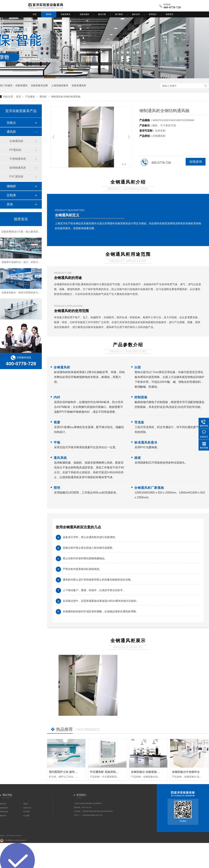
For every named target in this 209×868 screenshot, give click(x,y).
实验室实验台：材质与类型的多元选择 (22, 293)
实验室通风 (84, 14)
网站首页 (3, 804)
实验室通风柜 (79, 85)
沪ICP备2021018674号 (14, 836)
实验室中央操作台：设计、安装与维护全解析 (26, 263)
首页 (35, 14)
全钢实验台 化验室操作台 (147, 772)
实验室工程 (27, 808)
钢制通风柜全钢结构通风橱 (66, 97)
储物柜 (11, 186)
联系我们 (153, 14)
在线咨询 (196, 162)
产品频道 (30, 97)
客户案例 (119, 14)
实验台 (11, 123)
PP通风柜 (15, 150)
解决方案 (102, 14)
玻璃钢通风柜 (18, 168)
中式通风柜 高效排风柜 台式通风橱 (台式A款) (118, 772)
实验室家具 (66, 14)
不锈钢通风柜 (18, 159)
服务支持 (136, 14)
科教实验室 (4, 812)
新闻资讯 (169, 14)
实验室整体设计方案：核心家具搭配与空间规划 (27, 232)
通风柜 (49, 14)
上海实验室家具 (60, 85)
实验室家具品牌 (39, 85)
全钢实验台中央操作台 (186, 772)
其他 (10, 204)
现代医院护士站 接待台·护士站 (68, 772)
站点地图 (26, 816)
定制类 (11, 195)
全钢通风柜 (16, 141)
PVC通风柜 (16, 177)
